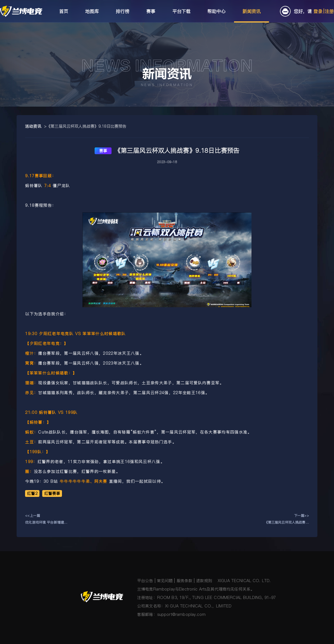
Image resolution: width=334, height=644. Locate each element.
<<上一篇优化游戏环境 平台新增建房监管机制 (46, 520)
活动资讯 (33, 126)
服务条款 (185, 581)
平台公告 (145, 581)
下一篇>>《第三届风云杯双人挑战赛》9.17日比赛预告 (287, 520)
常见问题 (165, 581)
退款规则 (204, 581)
